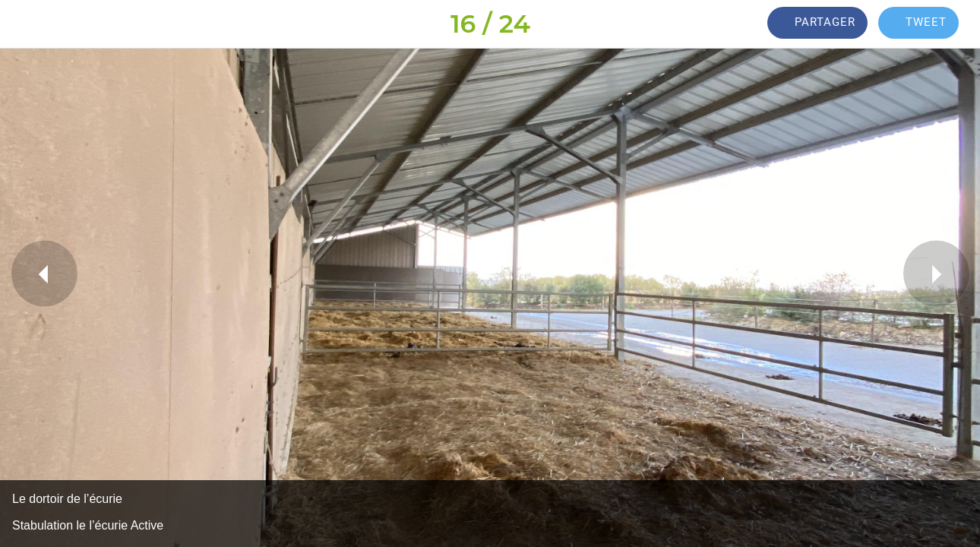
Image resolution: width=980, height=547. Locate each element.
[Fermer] (24, 24)
